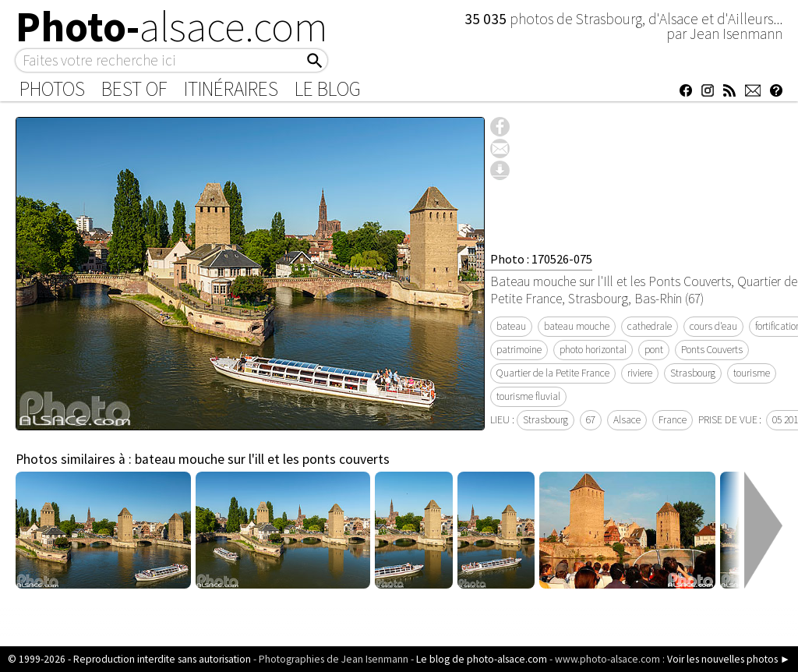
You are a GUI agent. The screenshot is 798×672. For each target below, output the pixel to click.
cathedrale (650, 326)
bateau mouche (577, 326)
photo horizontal (593, 350)
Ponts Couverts (712, 350)
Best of (134, 89)
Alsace (627, 420)
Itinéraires (231, 89)
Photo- (172, 27)
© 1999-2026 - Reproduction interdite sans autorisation (129, 659)
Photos (52, 89)
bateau (511, 326)
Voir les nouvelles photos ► (729, 659)
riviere (640, 373)
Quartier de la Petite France (553, 373)
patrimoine (519, 350)
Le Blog (328, 89)
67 (591, 420)
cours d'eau (713, 326)
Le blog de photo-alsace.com (482, 659)
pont (654, 350)
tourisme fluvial (528, 396)
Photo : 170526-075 (541, 259)
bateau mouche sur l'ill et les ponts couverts (262, 459)
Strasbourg (693, 373)
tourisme (752, 373)
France (673, 420)
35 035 (487, 19)
